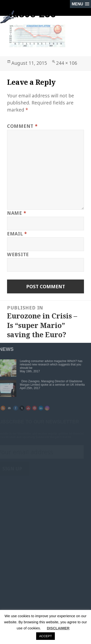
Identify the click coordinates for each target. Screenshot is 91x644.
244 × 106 (67, 63)
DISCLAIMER (58, 628)
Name (17, 213)
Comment (22, 126)
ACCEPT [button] (45, 636)
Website (18, 254)
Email (17, 234)
